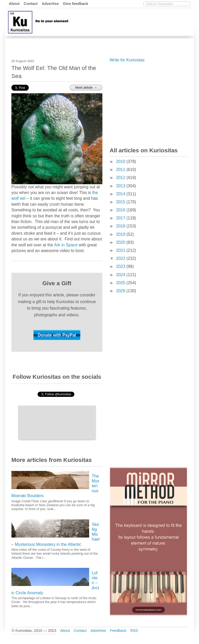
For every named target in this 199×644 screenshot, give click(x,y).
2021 (121, 250)
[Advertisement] (98, 45)
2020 (121, 242)
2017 (121, 218)
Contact (31, 4)
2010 (121, 162)
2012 (121, 178)
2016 (121, 210)
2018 (121, 226)
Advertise (50, 4)
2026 (121, 291)
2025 (121, 283)
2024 (121, 275)
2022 (121, 258)
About (14, 4)
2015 (121, 202)
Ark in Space (66, 245)
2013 (121, 186)
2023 (121, 266)
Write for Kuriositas (127, 60)
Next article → (86, 87)
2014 (121, 194)
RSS (134, 631)
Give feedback (76, 4)
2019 (121, 234)
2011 (121, 170)
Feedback (118, 631)
